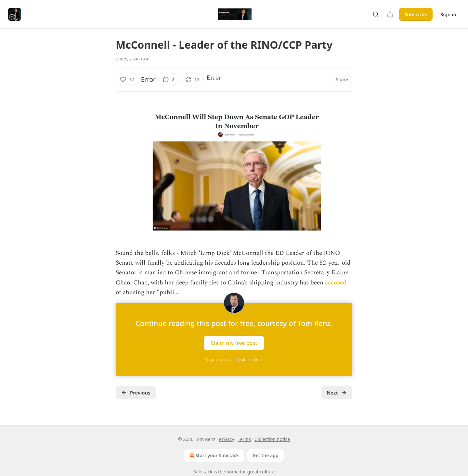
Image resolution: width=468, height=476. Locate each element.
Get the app (266, 455)
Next (337, 393)
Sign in (448, 14)
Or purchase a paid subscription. (234, 360)
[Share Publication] (390, 14)
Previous (136, 393)
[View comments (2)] (168, 80)
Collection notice (272, 439)
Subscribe (416, 14)
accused (336, 283)
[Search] (376, 14)
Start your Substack (213, 456)
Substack (203, 472)
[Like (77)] (127, 80)
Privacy (227, 439)
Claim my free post (234, 343)
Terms (244, 439)
